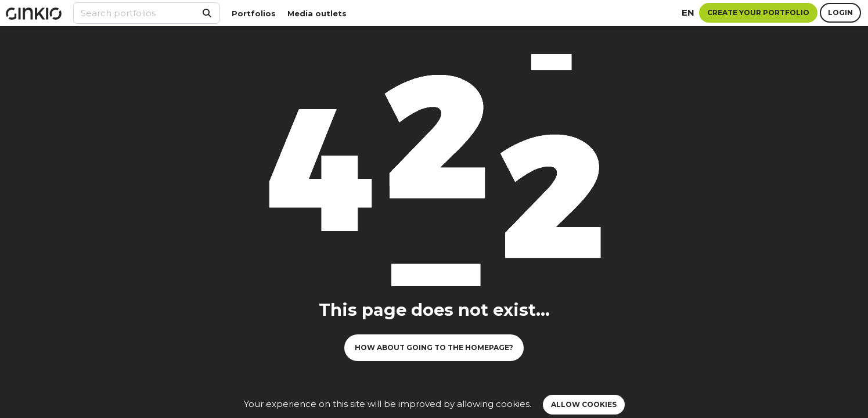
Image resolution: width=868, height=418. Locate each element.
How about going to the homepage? (434, 347)
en (688, 12)
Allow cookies (584, 404)
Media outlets (317, 13)
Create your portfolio (758, 12)
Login (840, 12)
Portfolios (254, 13)
